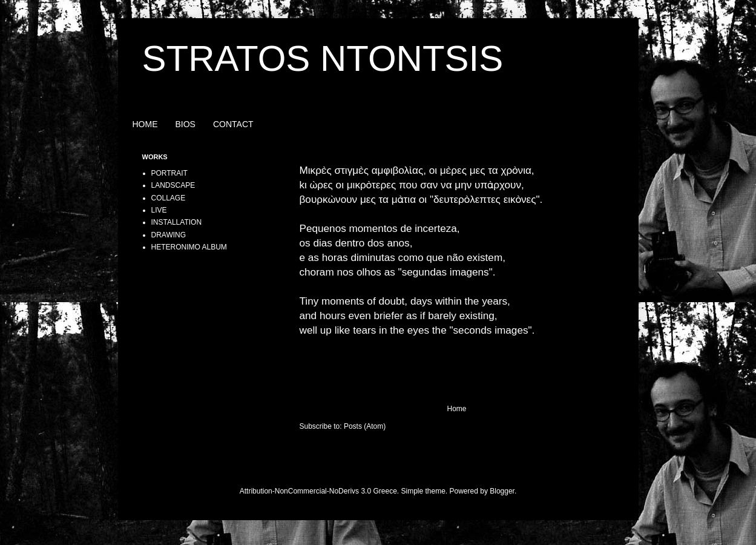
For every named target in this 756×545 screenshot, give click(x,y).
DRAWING (169, 235)
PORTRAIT (169, 173)
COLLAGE (169, 198)
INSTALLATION (177, 222)
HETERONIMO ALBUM (189, 247)
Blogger (502, 491)
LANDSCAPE (173, 185)
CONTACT (233, 124)
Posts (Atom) (365, 426)
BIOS (186, 124)
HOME (145, 124)
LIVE (159, 210)
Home (456, 409)
